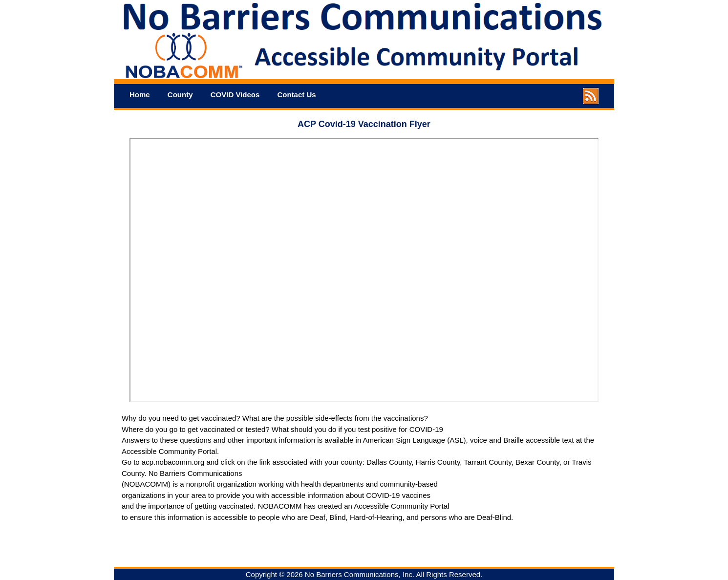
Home (140, 95)
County (180, 95)
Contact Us (296, 95)
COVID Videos (235, 95)
